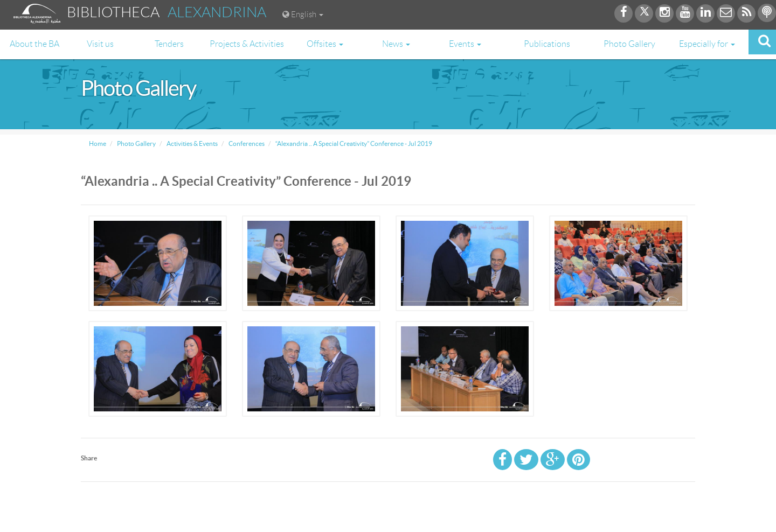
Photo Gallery (629, 44)
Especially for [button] (707, 44)
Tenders (169, 44)
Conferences (246, 143)
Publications (547, 44)
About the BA (34, 44)
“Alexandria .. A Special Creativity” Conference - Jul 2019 (353, 143)
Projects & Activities (247, 44)
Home (98, 143)
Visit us (100, 44)
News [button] (396, 44)
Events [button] (465, 44)
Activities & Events (192, 143)
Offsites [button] (325, 44)
